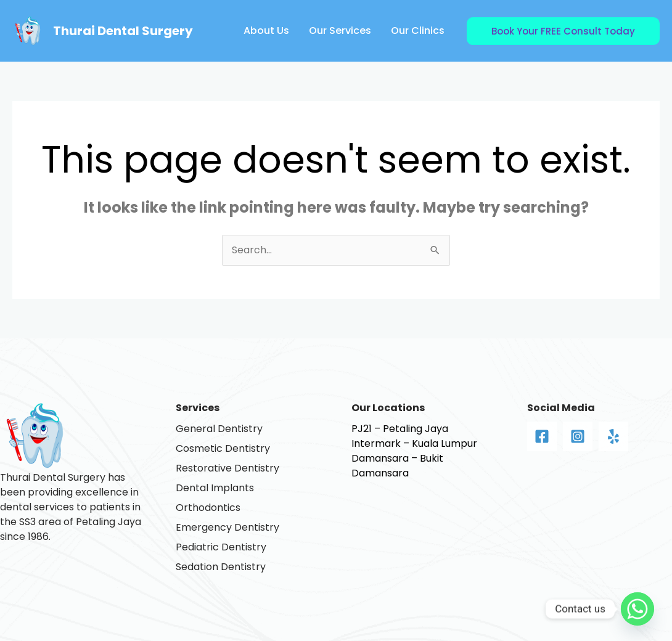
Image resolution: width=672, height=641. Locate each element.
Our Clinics (418, 31)
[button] (563, 31)
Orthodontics (208, 508)
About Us (266, 31)
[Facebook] (542, 436)
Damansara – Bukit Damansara (397, 466)
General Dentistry (219, 429)
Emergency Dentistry (227, 527)
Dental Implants (215, 488)
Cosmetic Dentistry (223, 448)
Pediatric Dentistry (221, 547)
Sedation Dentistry (221, 567)
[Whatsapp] (637, 609)
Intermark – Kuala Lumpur (414, 443)
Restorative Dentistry (227, 468)
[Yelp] (613, 436)
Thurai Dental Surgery (123, 31)
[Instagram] (578, 436)
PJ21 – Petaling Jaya (400, 429)
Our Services (340, 31)
